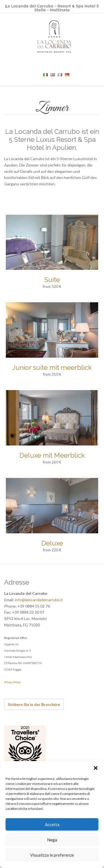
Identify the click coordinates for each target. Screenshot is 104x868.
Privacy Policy (12, 682)
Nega (52, 840)
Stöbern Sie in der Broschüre (34, 704)
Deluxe (52, 543)
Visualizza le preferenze (52, 855)
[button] (96, 768)
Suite (52, 280)
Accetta (52, 825)
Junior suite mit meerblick (52, 368)
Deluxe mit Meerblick (52, 455)
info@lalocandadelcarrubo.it (39, 600)
